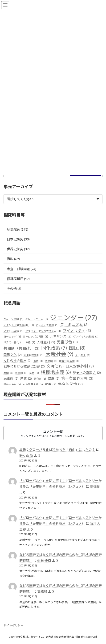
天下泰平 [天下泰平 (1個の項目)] (83, 355)
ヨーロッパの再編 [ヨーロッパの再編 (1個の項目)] (35, 337)
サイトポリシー (13, 625)
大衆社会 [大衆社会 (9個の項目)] (59, 354)
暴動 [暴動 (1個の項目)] (8, 373)
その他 (12, 289)
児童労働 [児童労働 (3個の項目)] (67, 342)
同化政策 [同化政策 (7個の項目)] (54, 348)
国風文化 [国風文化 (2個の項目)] (13, 355)
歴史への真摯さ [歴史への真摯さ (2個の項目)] (87, 373)
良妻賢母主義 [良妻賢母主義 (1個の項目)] (33, 385)
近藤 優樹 (44, 560)
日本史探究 (15, 239)
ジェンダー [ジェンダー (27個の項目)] (73, 318)
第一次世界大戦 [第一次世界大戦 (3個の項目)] (77, 378)
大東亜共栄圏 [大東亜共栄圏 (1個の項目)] (34, 355)
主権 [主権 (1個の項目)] (30, 342)
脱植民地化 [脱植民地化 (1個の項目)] (12, 385)
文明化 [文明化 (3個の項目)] (55, 366)
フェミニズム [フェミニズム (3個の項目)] (74, 325)
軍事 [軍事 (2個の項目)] (51, 385)
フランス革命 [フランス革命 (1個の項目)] (14, 331)
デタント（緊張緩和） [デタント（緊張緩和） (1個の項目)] (19, 325)
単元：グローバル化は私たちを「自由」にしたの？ (57, 450)
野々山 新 (26, 455)
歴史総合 (13, 229)
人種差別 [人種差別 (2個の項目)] (46, 342)
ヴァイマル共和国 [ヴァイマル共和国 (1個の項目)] (86, 337)
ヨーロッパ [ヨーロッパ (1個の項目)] (12, 337)
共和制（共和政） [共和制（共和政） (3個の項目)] (21, 348)
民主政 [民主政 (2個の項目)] (11, 379)
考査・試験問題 (18, 269)
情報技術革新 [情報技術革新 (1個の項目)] (69, 361)
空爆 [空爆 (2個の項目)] (54, 379)
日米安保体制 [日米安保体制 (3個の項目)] (80, 366)
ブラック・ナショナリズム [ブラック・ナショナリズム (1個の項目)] (43, 331)
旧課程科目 (15, 279)
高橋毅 (95, 486)
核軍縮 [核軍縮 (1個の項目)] (21, 373)
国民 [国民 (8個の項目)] (77, 348)
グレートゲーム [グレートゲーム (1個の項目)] (37, 319)
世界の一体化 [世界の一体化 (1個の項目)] (14, 342)
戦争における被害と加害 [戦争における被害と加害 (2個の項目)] (24, 367)
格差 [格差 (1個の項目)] (34, 373)
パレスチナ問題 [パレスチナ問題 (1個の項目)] (47, 325)
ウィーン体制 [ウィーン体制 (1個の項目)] (13, 319)
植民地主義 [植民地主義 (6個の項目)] (56, 372)
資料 (10, 259)
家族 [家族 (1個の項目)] (38, 361)
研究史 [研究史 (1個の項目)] (40, 379)
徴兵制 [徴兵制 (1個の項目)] (51, 361)
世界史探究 (15, 249)
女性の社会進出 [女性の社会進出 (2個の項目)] (18, 361)
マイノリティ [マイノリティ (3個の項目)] (77, 330)
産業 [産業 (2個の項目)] (26, 379)
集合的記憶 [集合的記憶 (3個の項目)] (70, 384)
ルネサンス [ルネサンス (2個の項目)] (61, 337)
